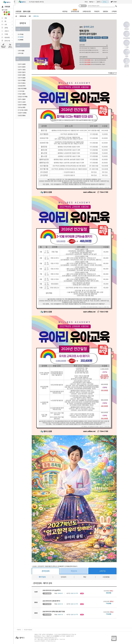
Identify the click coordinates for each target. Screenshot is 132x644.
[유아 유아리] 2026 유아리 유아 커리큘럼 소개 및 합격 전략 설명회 (93, 62)
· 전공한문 (21, 115)
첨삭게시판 (83, 40)
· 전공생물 (21, 86)
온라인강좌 (46, 571)
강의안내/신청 (75, 11)
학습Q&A (105, 38)
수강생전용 (106, 577)
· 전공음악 (22, 105)
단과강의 (64, 577)
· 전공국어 (21, 64)
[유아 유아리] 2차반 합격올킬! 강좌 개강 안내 (89, 50)
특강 (85, 577)
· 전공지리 (21, 102)
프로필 (83, 38)
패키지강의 (42, 577)
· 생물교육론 (22, 88)
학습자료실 (97, 38)
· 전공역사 (21, 99)
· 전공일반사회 (22, 97)
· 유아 (20, 34)
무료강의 (97, 11)
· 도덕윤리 (21, 94)
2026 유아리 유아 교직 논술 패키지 (51, 590)
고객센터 (115, 2)
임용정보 (105, 11)
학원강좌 (74, 571)
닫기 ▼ (115, 73)
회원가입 (92, 2)
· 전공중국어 (22, 113)
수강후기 (90, 38)
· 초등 (20, 40)
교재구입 (102, 571)
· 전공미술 (21, 107)
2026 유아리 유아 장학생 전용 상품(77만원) (54, 612)
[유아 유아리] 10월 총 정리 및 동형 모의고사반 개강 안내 (90, 52)
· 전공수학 (21, 78)
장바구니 (99, 2)
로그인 (86, 2)
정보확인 (57, 636)
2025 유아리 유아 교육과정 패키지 (51, 601)
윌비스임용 (5, 10)
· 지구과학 (21, 91)
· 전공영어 (21, 72)
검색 (116, 6)
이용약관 (19, 630)
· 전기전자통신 (22, 110)
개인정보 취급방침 (28, 630)
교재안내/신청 (87, 11)
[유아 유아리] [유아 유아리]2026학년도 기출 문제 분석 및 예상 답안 (93, 64)
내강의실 (105, 2)
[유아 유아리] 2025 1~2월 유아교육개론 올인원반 (93, 60)
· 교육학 (21, 51)
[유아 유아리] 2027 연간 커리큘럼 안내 (88, 48)
